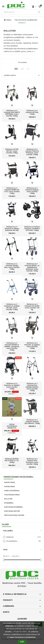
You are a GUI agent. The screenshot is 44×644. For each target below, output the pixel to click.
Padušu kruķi (10, 482)
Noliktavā (24, 537)
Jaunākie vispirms (22, 75)
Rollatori (8, 499)
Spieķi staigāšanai (12, 491)
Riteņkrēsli (9, 503)
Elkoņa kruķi (10, 487)
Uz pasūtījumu (24, 541)
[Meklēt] (19, 12)
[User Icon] (34, 6)
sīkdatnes (9, 626)
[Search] (39, 12)
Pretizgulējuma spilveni (14, 515)
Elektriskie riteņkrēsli (14, 507)
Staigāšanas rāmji (12, 495)
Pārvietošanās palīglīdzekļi (18, 477)
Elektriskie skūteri (12, 511)
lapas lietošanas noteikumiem (23, 637)
